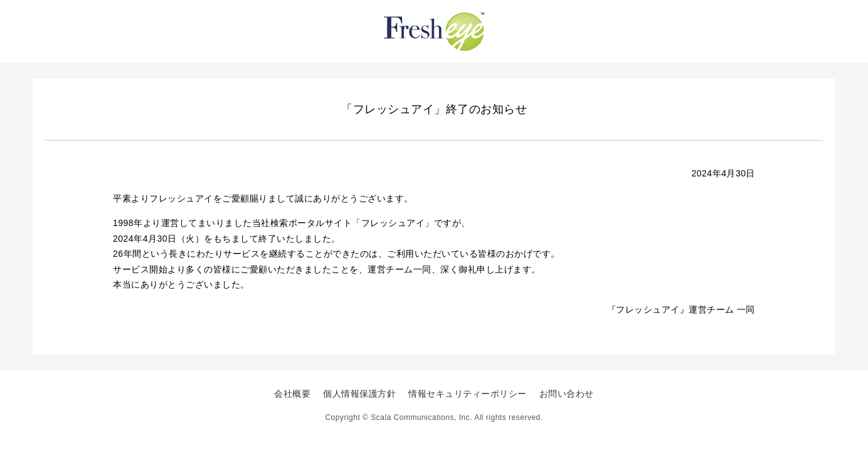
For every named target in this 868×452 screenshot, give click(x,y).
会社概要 (292, 394)
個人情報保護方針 (359, 394)
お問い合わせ (567, 394)
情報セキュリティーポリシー (468, 394)
